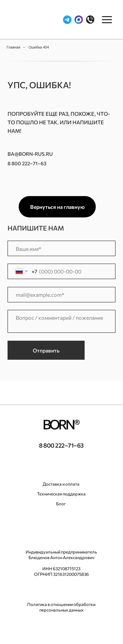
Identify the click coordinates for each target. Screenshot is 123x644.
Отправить (46, 350)
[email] (61, 295)
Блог (61, 504)
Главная (13, 47)
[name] (61, 248)
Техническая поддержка (61, 494)
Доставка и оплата (61, 484)
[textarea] (61, 321)
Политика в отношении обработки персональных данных (61, 607)
